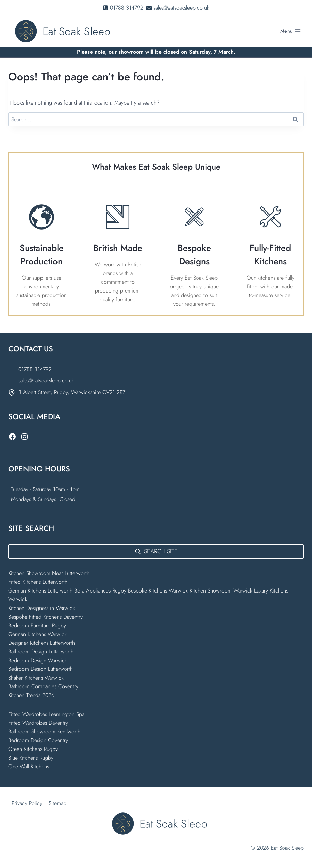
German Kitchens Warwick (37, 634)
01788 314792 (35, 369)
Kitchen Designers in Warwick (42, 608)
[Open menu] (291, 31)
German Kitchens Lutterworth (40, 591)
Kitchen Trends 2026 (31, 695)
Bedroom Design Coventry (38, 740)
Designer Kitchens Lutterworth (42, 643)
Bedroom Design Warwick (38, 660)
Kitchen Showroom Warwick (221, 591)
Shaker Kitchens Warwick (36, 678)
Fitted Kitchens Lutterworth (38, 582)
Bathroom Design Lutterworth (41, 652)
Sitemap (58, 803)
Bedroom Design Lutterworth (40, 669)
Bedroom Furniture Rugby (37, 625)
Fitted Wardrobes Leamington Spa (46, 714)
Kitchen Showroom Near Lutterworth (49, 573)
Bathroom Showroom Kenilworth (44, 732)
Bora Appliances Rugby (100, 591)
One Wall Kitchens (29, 766)
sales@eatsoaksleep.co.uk (46, 381)
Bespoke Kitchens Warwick (158, 591)
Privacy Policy (27, 803)
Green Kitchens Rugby (33, 749)
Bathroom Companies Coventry (43, 686)
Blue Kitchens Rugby (31, 758)
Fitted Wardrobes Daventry (38, 723)
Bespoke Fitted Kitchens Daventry (45, 617)
